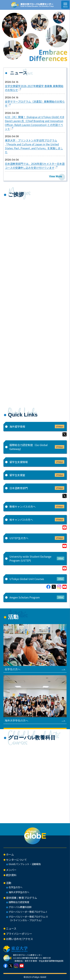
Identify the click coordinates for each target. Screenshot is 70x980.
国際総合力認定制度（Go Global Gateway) (37, 447)
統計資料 (11, 875)
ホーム (10, 854)
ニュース (11, 928)
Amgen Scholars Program (37, 597)
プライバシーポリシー (19, 934)
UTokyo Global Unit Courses (37, 579)
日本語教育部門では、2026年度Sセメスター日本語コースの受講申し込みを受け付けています (35, 166)
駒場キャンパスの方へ (37, 506)
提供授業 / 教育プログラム (22, 898)
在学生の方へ (16, 887)
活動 (9, 883)
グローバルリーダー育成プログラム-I (28, 912)
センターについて (16, 860)
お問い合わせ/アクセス (19, 939)
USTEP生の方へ (37, 538)
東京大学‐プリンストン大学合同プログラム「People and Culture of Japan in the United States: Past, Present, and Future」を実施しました (34, 146)
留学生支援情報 (37, 462)
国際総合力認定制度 (19, 902)
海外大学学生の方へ (19, 892)
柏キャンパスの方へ (37, 520)
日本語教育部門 (37, 488)
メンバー (11, 870)
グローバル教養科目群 (20, 907)
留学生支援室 (37, 475)
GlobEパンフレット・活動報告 (25, 864)
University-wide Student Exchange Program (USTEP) (37, 558)
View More (55, 176)
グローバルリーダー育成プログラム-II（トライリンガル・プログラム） (28, 918)
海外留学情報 (37, 426)
